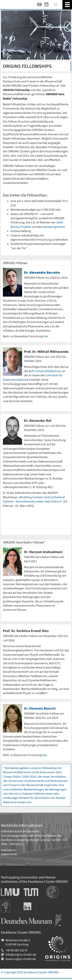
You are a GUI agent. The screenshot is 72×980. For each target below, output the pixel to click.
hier (46, 336)
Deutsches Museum (14, 916)
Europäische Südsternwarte (11, 904)
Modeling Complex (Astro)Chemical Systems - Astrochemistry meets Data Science (34, 499)
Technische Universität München (31, 892)
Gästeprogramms (54, 227)
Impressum (8, 850)
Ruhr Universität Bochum (45, 371)
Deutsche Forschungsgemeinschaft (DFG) (21, 833)
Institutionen (55, 888)
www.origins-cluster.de (21, 959)
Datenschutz (9, 854)
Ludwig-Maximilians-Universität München (9, 892)
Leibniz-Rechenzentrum (34, 906)
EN (56, 5)
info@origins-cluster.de (21, 955)
